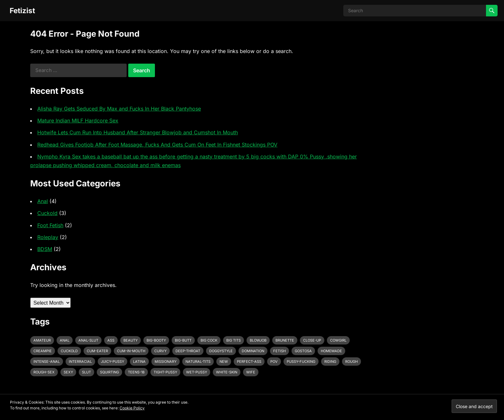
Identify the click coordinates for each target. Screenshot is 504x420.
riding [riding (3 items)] (330, 362)
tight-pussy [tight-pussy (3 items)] (165, 372)
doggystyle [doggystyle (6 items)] (221, 351)
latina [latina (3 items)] (139, 362)
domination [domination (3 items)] (253, 351)
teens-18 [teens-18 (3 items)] (136, 372)
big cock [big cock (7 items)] (209, 340)
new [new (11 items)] (224, 362)
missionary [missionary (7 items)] (166, 362)
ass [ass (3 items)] (111, 340)
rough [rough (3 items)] (351, 362)
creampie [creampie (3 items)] (43, 351)
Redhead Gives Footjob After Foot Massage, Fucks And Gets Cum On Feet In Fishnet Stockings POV (157, 145)
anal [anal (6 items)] (65, 340)
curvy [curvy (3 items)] (160, 351)
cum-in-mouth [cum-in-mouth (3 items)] (131, 351)
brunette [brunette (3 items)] (285, 340)
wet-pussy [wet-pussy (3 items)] (197, 372)
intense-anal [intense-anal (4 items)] (47, 362)
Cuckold (47, 213)
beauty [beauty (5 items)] (130, 340)
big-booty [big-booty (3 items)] (156, 340)
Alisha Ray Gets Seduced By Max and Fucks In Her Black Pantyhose (119, 109)
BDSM (45, 249)
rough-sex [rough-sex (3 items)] (44, 372)
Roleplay (48, 237)
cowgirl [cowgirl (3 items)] (338, 340)
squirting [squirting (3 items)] (109, 372)
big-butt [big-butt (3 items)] (183, 340)
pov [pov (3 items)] (274, 362)
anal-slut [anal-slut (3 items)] (88, 340)
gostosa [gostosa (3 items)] (303, 351)
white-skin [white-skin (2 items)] (227, 372)
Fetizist (22, 10)
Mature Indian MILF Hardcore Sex (78, 121)
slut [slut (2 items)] (86, 372)
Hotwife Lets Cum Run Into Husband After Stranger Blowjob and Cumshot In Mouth (138, 132)
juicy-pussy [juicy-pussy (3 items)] (113, 362)
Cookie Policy (132, 408)
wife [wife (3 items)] (251, 372)
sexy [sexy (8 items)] (68, 372)
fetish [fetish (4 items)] (279, 351)
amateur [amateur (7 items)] (42, 340)
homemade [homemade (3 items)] (331, 351)
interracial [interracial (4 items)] (80, 362)
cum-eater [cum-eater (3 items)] (97, 351)
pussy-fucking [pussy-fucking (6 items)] (301, 362)
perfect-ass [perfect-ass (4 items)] (249, 362)
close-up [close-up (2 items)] (312, 340)
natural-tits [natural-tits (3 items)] (198, 362)
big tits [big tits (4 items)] (234, 340)
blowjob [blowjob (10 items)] (258, 340)
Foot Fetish (50, 225)
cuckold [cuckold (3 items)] (69, 351)
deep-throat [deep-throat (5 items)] (188, 351)
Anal (43, 201)
